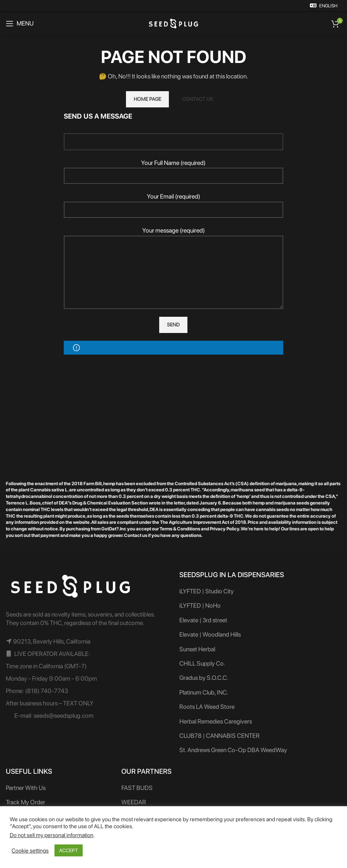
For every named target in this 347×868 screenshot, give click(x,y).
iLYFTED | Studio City (207, 591)
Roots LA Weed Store (207, 707)
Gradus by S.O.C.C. (204, 678)
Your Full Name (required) (174, 169)
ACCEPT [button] (69, 850)
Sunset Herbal (197, 649)
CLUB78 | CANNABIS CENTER (219, 736)
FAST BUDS (137, 788)
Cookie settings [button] (30, 851)
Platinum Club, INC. (204, 692)
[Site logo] (173, 23)
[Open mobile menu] (20, 24)
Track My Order (26, 802)
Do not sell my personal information (52, 835)
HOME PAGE (147, 99)
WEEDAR (134, 802)
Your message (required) (174, 251)
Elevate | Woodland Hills (210, 634)
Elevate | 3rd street (203, 620)
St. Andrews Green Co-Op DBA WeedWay (233, 750)
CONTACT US (197, 99)
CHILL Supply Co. (202, 663)
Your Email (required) (174, 203)
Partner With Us (26, 788)
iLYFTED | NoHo (200, 606)
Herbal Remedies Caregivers (216, 721)
